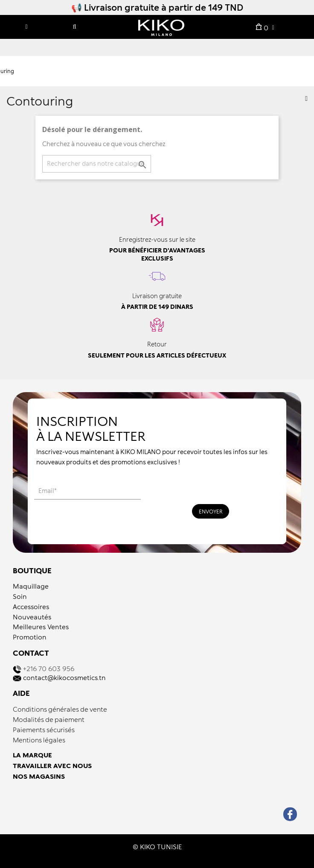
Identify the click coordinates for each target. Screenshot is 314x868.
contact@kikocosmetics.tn (64, 677)
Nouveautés (32, 617)
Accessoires (31, 607)
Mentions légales (39, 740)
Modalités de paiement (49, 719)
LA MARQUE (32, 755)
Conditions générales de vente (60, 709)
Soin (20, 596)
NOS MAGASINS (39, 776)
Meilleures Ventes (41, 627)
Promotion (30, 637)
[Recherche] (97, 164)
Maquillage (31, 586)
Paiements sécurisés (44, 730)
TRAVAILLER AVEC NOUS (52, 765)
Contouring (40, 101)
